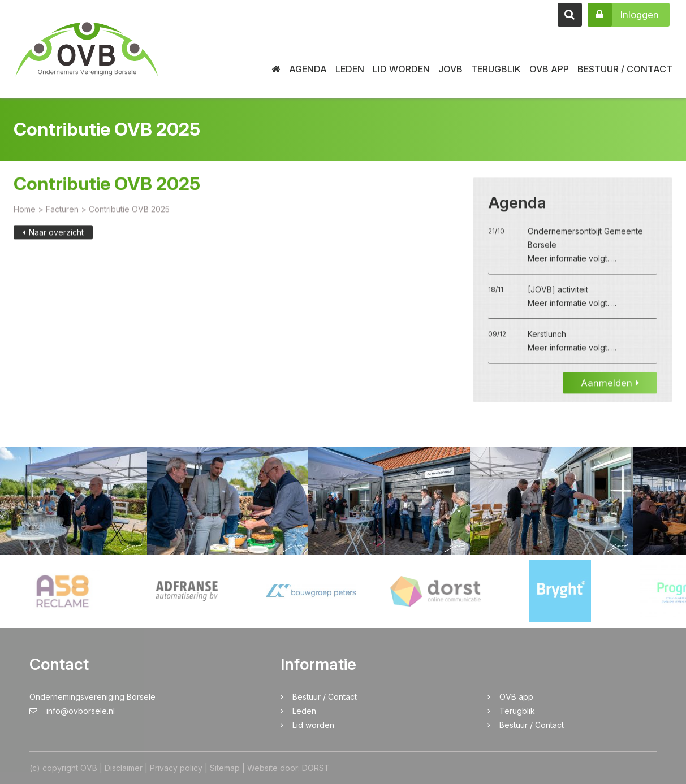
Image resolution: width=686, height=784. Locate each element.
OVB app (549, 69)
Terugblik (496, 69)
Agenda (308, 69)
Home (25, 211)
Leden (350, 69)
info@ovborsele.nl (72, 711)
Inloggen (623, 15)
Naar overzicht (53, 234)
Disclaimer (124, 768)
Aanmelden (610, 385)
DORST (316, 768)
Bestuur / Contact (625, 69)
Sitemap (225, 768)
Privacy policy (176, 768)
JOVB (450, 69)
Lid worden (401, 69)
